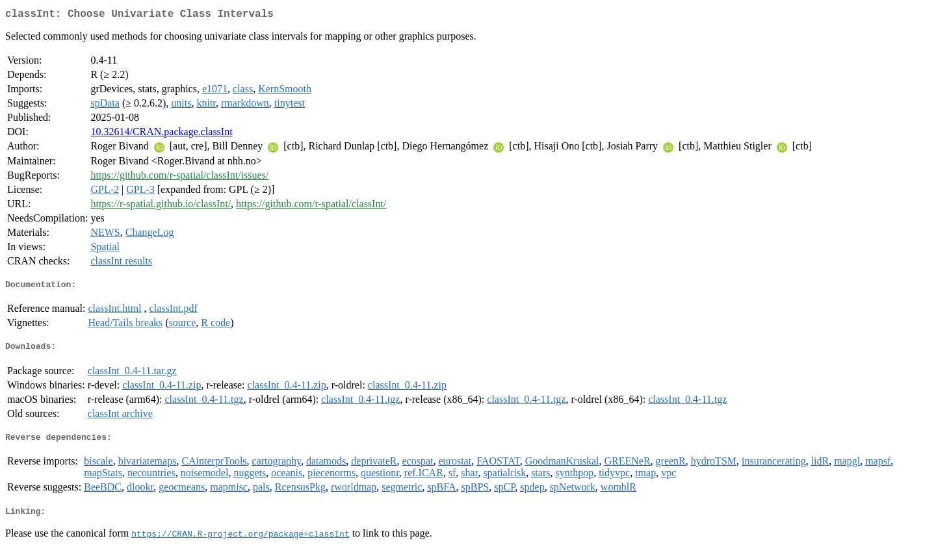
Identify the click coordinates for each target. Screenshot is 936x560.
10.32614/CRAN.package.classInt (161, 134)
